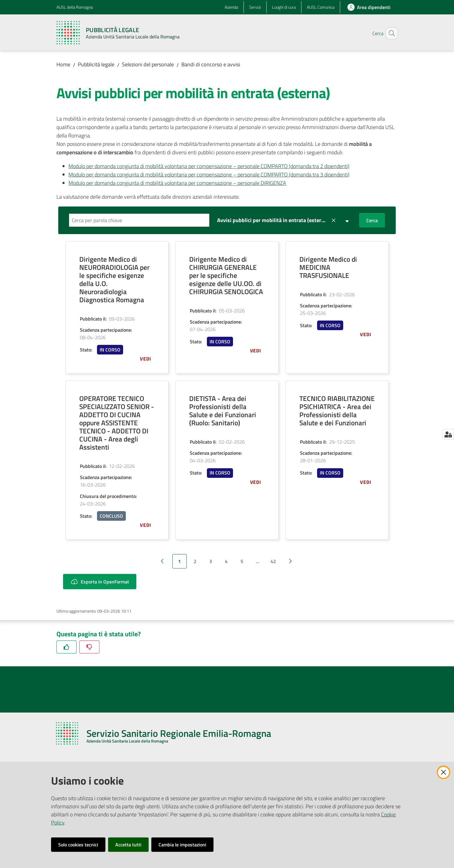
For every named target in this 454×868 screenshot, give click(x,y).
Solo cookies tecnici (78, 845)
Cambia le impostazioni (182, 845)
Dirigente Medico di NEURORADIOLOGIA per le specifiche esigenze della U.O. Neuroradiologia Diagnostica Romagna (114, 279)
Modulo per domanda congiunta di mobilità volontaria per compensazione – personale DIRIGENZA (177, 183)
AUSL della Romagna (75, 7)
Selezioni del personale (148, 64)
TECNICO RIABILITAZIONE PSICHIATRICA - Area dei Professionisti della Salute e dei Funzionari (337, 411)
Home (63, 64)
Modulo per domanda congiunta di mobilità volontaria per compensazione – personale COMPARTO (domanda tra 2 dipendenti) (209, 166)
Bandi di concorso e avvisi (211, 64)
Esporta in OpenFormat (100, 582)
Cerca (372, 220)
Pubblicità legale (96, 64)
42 (273, 561)
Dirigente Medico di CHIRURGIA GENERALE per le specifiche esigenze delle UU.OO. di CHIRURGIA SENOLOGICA (226, 275)
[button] (390, 33)
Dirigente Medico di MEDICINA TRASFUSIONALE (328, 267)
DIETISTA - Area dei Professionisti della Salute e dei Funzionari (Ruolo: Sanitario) (223, 411)
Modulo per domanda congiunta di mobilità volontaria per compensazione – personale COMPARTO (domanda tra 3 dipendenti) (209, 175)
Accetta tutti (128, 845)
